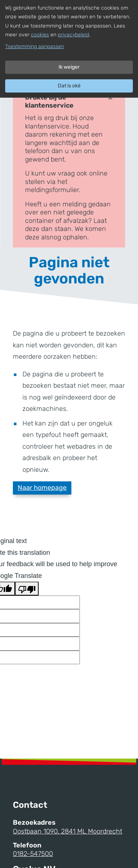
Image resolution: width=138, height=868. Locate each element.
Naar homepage (42, 488)
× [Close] (110, 97)
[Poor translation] (27, 589)
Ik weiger (69, 67)
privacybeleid (73, 35)
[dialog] (69, 49)
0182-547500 (33, 854)
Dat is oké (69, 86)
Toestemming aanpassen (35, 46)
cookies (40, 35)
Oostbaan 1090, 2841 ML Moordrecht (68, 831)
